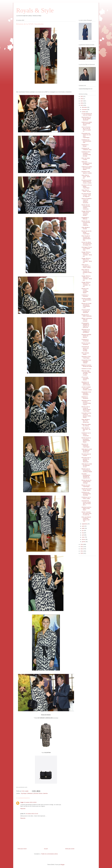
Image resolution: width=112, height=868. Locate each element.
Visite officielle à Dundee (86, 228)
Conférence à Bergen (85, 145)
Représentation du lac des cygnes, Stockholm (86, 119)
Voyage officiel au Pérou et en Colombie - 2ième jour (87, 278)
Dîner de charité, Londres (86, 159)
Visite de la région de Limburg (86, 425)
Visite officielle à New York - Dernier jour (86, 421)
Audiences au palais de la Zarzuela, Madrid (87, 124)
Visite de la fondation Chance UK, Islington (87, 163)
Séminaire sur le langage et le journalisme (86, 331)
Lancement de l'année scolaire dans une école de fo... (86, 503)
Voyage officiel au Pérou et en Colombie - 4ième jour (87, 254)
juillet (83, 528)
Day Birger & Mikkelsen (27, 793)
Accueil (46, 849)
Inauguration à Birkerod (85, 218)
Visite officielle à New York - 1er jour (86, 429)
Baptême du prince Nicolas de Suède (87, 366)
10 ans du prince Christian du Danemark (86, 311)
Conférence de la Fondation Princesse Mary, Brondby (86, 154)
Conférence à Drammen (85, 296)
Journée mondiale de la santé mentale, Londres (87, 388)
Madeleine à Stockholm (85, 398)
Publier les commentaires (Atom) (49, 854)
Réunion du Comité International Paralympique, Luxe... (86, 306)
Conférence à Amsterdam (85, 340)
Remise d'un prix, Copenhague (86, 486)
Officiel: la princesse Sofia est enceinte (87, 320)
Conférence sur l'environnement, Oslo (86, 141)
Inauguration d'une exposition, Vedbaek (86, 361)
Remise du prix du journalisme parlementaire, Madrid (86, 440)
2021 (82, 96)
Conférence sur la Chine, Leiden (86, 498)
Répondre (23, 809)
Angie (22, 802)
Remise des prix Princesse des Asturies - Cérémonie (86, 207)
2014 (82, 544)
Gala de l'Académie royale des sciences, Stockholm (86, 201)
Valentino (45, 793)
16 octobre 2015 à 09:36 (30, 802)
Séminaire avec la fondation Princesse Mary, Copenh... (86, 403)
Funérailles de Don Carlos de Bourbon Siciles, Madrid (86, 415)
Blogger (62, 865)
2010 (82, 553)
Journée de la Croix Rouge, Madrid (86, 489)
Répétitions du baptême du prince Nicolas (86, 383)
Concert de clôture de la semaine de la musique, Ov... (87, 244)
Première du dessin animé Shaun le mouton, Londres (86, 182)
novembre (85, 109)
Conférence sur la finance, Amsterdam (86, 434)
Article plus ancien (70, 849)
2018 (82, 99)
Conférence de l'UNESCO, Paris (86, 149)
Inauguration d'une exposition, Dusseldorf (86, 393)
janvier (84, 542)
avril (83, 535)
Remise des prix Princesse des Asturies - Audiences (86, 223)
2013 (82, 547)
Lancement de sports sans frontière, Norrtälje (85, 349)
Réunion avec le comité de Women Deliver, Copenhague (86, 409)
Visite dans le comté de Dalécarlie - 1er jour (87, 465)
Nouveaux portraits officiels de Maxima (86, 336)
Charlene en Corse (86, 369)
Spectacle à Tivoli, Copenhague (86, 357)
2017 (82, 101)
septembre (85, 524)
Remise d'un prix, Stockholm (86, 344)
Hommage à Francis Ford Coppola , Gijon (87, 249)
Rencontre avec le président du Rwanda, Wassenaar (86, 460)
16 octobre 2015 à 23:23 (32, 814)
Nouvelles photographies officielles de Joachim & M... (86, 476)
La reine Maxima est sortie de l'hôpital (87, 114)
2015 (82, 105)
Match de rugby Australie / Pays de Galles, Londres (86, 373)
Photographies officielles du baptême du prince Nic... (85, 325)
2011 (82, 551)
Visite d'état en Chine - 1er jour (86, 191)
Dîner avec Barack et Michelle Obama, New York (86, 519)
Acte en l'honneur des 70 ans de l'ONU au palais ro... (86, 129)
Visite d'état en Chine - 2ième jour (86, 177)
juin (83, 531)
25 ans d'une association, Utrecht (85, 378)
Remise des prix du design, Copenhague (86, 232)
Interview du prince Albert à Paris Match (86, 508)
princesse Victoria (38, 793)
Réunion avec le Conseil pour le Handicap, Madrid (87, 470)
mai (83, 533)
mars (83, 537)
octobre (84, 112)
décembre (85, 107)
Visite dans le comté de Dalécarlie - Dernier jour (87, 450)
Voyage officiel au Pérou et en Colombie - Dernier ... (86, 213)
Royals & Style (35, 10)
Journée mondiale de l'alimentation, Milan (86, 300)
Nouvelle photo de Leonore (86, 455)
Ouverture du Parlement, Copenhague (85, 446)
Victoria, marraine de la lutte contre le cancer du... (86, 513)
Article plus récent (22, 849)
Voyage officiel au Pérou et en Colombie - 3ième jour (87, 260)
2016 (82, 103)
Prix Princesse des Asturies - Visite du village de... (86, 195)
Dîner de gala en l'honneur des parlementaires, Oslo (86, 238)
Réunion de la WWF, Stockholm (87, 315)
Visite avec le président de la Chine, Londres (86, 266)
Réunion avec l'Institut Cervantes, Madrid (85, 291)
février (84, 539)
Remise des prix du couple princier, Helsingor (86, 482)
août (83, 526)
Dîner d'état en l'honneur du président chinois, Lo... (87, 272)
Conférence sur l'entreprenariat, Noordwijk (86, 494)
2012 (82, 549)
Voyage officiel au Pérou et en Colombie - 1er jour (86, 284)
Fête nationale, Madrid (85, 354)
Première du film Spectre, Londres (87, 172)
